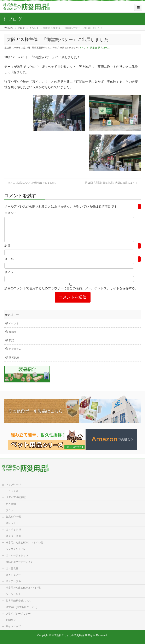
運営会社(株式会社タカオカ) (22, 607)
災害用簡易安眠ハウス (18, 601)
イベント (84, 48)
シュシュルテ (13, 594)
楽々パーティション (17, 556)
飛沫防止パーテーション (19, 562)
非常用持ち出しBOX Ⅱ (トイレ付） (26, 543)
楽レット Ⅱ (12, 523)
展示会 (94, 48)
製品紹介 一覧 (14, 517)
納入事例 (11, 504)
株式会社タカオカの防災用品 (68, 636)
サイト (9, 277)
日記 (11, 345)
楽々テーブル (13, 582)
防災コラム (104, 48)
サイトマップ (13, 627)
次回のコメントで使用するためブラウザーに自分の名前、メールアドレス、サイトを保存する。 (71, 293)
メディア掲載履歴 (16, 497)
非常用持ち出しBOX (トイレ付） (24, 588)
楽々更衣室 (12, 569)
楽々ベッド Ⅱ (14, 530)
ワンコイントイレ (16, 549)
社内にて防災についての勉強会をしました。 (31, 183)
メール (9, 264)
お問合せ (11, 620)
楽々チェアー (13, 575)
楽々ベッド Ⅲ (14, 536)
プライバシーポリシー (18, 614)
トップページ (13, 485)
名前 (7, 251)
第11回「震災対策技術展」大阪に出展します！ (113, 183)
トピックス (12, 491)
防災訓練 (14, 363)
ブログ (10, 511)
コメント (11, 213)
